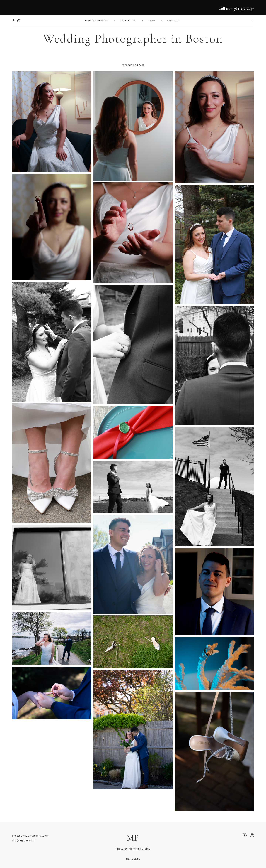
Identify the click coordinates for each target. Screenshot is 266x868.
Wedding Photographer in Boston (133, 39)
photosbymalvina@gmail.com (30, 836)
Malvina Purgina (97, 21)
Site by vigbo (133, 859)
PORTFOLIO (129, 21)
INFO (152, 21)
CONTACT (174, 21)
